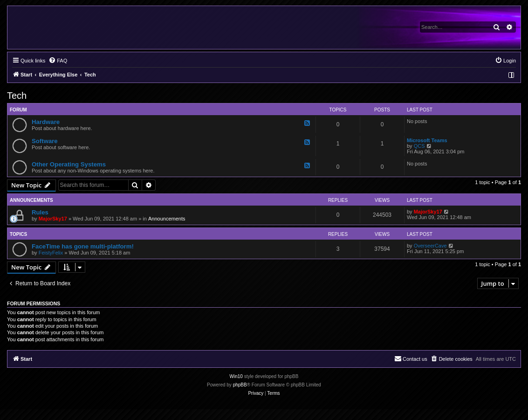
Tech (17, 96)
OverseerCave (430, 246)
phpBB (240, 385)
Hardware (46, 122)
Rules (40, 212)
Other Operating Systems (69, 164)
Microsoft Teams (427, 140)
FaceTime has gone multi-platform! (83, 246)
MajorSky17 (53, 219)
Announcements (167, 219)
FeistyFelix (51, 253)
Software (45, 141)
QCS (419, 146)
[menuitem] (58, 61)
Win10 (236, 376)
